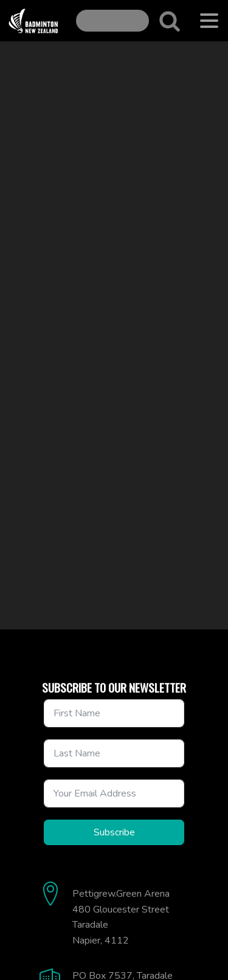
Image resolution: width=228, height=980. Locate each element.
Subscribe (114, 832)
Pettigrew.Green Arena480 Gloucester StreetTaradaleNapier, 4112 (121, 917)
